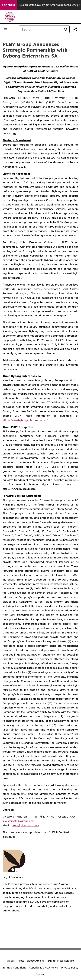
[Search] (40, 29)
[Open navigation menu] (6, 29)
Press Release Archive (31, 961)
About (11, 961)
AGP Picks (8, 5)
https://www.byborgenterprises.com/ (25, 420)
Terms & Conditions (14, 968)
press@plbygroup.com (25, 825)
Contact (41, 974)
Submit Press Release (61, 961)
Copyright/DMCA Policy (44, 968)
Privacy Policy (70, 968)
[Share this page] (75, 29)
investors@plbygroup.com (18, 821)
